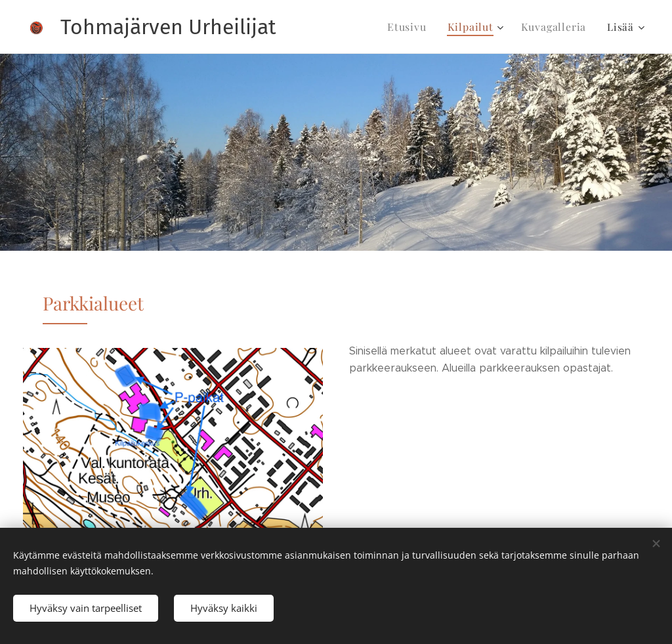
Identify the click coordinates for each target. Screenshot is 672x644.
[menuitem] (417, 27)
